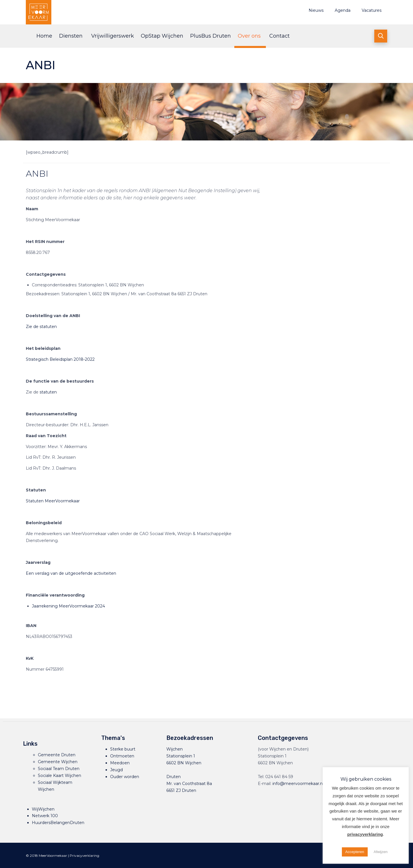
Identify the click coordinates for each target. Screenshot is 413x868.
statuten (48, 392)
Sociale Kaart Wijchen (60, 776)
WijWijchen (43, 809)
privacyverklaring (365, 834)
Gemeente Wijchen (58, 762)
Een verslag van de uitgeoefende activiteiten (71, 573)
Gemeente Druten (57, 755)
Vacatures (372, 10)
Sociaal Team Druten (59, 769)
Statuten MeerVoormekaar (53, 501)
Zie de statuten (41, 327)
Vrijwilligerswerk (113, 36)
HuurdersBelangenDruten (58, 823)
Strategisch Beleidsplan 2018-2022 (60, 359)
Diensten (71, 36)
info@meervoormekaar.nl (298, 784)
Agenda (343, 10)
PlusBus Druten (211, 36)
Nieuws (316, 10)
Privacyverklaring (84, 856)
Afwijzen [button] (381, 852)
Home (44, 36)
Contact (279, 36)
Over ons (249, 36)
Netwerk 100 (45, 816)
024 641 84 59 (279, 777)
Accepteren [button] (355, 852)
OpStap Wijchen (162, 36)
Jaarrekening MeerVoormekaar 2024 (68, 606)
